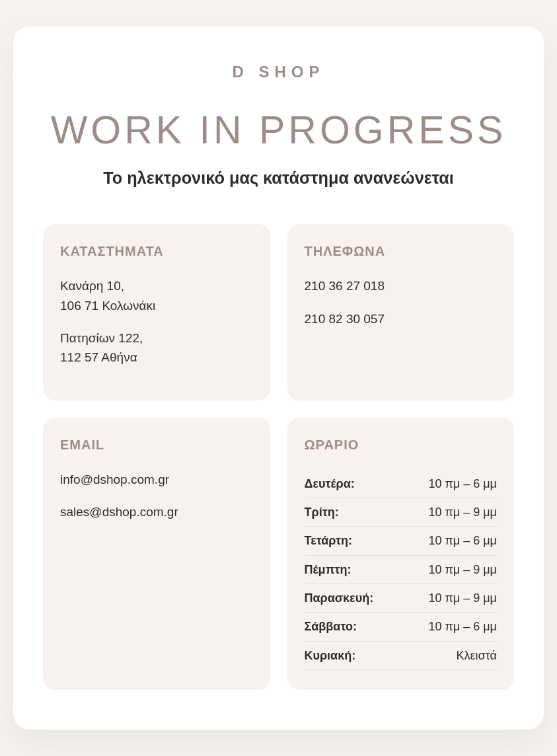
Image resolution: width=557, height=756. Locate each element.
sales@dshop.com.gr (119, 512)
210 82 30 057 (345, 319)
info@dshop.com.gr (115, 479)
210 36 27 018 (345, 286)
